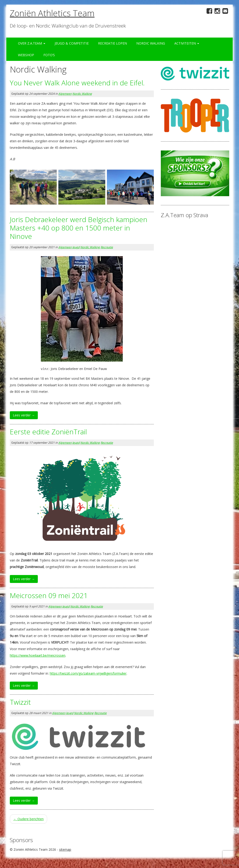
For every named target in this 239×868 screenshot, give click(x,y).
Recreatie (107, 247)
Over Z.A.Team (32, 43)
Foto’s (49, 55)
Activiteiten (187, 43)
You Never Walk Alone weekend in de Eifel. (77, 83)
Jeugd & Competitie (72, 43)
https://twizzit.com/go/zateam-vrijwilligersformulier (88, 673)
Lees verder (24, 415)
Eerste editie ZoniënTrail (48, 432)
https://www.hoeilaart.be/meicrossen (38, 655)
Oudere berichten (28, 819)
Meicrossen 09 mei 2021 (49, 595)
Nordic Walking (151, 43)
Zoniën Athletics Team (52, 13)
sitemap (65, 849)
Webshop (26, 55)
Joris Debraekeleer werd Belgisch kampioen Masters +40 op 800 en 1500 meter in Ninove (79, 228)
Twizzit (20, 702)
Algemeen (65, 94)
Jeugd (76, 247)
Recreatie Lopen (112, 43)
